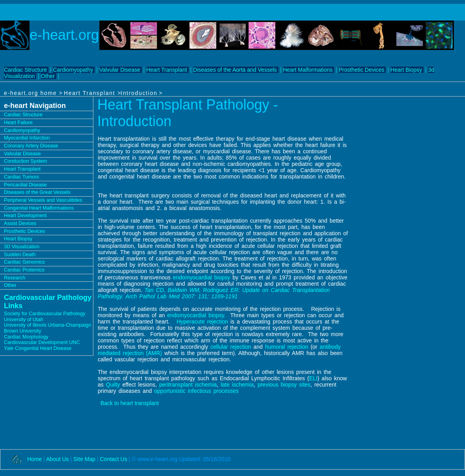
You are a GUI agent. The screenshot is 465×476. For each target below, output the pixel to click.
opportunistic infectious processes (196, 391)
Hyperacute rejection (202, 322)
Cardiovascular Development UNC (42, 342)
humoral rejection (287, 347)
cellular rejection (231, 347)
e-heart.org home (32, 93)
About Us (58, 459)
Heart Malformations (308, 70)
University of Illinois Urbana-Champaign (47, 325)
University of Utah (23, 320)
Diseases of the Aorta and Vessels (235, 70)
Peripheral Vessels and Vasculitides (43, 200)
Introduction (139, 93)
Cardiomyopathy (73, 70)
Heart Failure (18, 123)
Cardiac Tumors (21, 177)
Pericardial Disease (25, 185)
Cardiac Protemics (24, 270)
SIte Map (85, 459)
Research (15, 278)
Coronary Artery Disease (31, 146)
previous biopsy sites (284, 385)
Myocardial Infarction (27, 138)
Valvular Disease (120, 70)
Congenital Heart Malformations (39, 208)
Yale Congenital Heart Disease (38, 348)
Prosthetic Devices (361, 70)
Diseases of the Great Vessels (37, 192)
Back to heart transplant (130, 403)
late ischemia (236, 385)
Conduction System (25, 161)
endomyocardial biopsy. (196, 315)
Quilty (113, 385)
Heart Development (25, 216)
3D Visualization (22, 247)
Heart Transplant (167, 70)
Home (34, 459)
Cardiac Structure (25, 70)
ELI (313, 378)
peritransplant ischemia (188, 385)
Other (48, 76)
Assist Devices (20, 223)
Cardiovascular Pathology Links (48, 302)
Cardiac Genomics (24, 262)
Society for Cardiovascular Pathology (45, 314)
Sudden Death (20, 255)
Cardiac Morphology (26, 337)
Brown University (22, 331)
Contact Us (113, 459)
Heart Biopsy (406, 70)
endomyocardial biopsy (202, 277)
